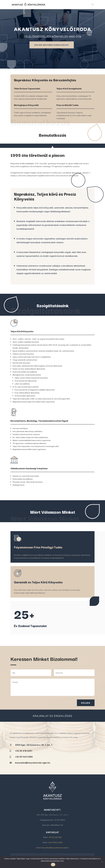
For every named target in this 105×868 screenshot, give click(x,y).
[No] (102, 862)
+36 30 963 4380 (55, 842)
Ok (53, 865)
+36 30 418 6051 (55, 837)
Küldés (86, 703)
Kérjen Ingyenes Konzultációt (52, 45)
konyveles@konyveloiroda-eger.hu (33, 763)
